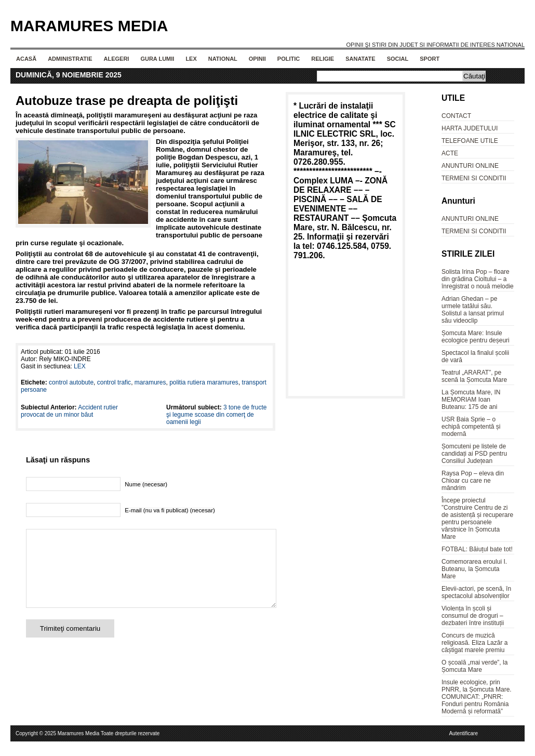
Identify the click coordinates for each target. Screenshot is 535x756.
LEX (191, 59)
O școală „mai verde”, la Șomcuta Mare (474, 666)
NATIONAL (223, 59)
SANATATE (360, 59)
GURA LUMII (157, 59)
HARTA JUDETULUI (470, 128)
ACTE (450, 153)
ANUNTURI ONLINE (470, 166)
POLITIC (289, 59)
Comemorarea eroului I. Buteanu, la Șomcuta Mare (474, 569)
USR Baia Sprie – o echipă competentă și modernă (471, 427)
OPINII (257, 59)
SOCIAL (398, 59)
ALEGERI (116, 59)
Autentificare (463, 733)
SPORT (430, 59)
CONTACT (456, 116)
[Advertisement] (345, 330)
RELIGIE (323, 59)
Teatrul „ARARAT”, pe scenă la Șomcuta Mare (474, 376)
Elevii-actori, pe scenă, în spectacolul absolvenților (476, 592)
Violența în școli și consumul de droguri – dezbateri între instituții (473, 616)
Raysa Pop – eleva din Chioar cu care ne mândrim (473, 481)
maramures (150, 382)
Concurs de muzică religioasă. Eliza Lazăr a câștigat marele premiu (474, 643)
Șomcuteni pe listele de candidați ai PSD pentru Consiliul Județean (474, 454)
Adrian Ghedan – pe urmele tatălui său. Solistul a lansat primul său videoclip (473, 310)
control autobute (71, 382)
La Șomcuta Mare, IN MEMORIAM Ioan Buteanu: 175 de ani (471, 400)
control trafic (114, 382)
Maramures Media (89, 26)
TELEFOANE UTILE (470, 141)
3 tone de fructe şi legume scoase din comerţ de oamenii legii (216, 415)
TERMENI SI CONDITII (474, 178)
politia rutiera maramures (204, 382)
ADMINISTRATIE (70, 59)
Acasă (26, 59)
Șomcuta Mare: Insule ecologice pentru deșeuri (476, 337)
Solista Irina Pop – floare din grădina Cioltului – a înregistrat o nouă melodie (478, 279)
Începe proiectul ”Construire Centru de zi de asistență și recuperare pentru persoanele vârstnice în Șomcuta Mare (477, 519)
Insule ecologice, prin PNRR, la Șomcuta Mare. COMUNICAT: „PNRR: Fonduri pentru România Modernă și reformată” (477, 697)
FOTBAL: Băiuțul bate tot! (477, 549)
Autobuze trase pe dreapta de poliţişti (127, 101)
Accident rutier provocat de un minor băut (69, 411)
